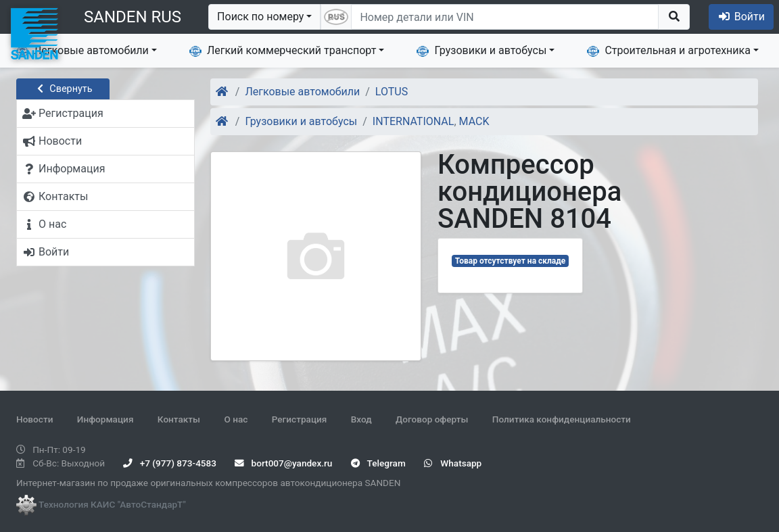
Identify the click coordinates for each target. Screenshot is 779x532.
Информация (105, 419)
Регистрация (300, 419)
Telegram (378, 463)
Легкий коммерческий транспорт (283, 51)
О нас (236, 419)
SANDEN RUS (133, 17)
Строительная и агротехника (669, 51)
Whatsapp (453, 463)
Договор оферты (432, 419)
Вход (361, 419)
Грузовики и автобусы (481, 51)
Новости (34, 419)
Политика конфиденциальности (562, 419)
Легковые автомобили (82, 51)
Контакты (179, 419)
